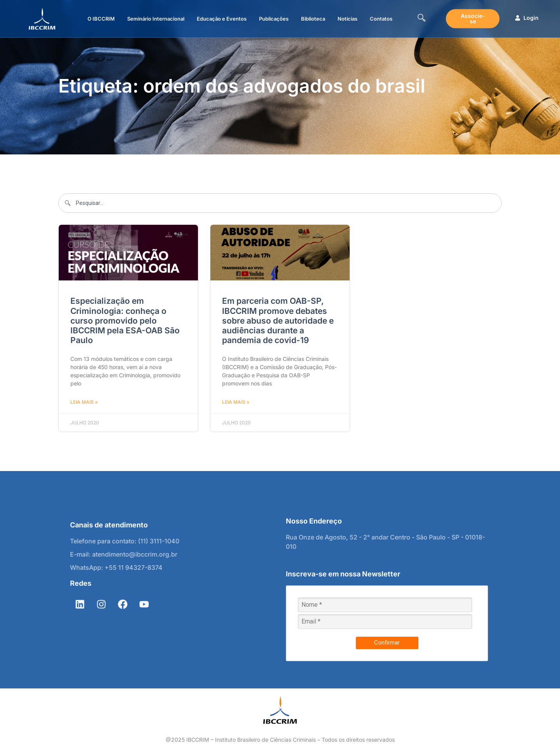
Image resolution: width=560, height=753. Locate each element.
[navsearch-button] (422, 19)
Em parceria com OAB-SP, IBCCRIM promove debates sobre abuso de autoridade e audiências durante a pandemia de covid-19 (278, 320)
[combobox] (280, 203)
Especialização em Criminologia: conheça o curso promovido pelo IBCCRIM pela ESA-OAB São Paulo (125, 320)
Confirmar (387, 643)
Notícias (347, 19)
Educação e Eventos (222, 19)
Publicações (274, 19)
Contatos (381, 19)
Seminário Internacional (156, 19)
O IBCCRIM (101, 19)
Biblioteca (313, 19)
